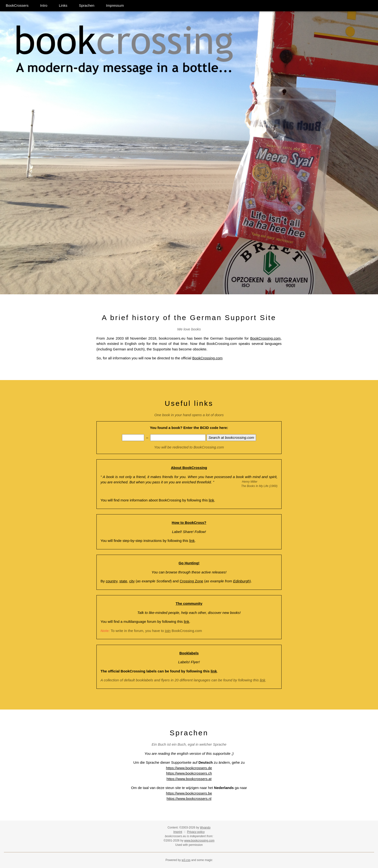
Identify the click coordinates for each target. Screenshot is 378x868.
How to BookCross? (189, 523)
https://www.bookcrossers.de (189, 768)
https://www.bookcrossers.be (189, 793)
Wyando (205, 828)
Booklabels (189, 653)
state (123, 581)
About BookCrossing (189, 468)
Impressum (115, 5)
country (112, 581)
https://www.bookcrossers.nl (189, 799)
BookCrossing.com (265, 338)
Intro (44, 5)
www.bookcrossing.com (199, 841)
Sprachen (87, 5)
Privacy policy (196, 832)
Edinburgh (241, 581)
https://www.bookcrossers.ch (189, 773)
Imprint (178, 832)
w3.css (186, 860)
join (168, 631)
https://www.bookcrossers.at (189, 779)
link (212, 500)
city (132, 581)
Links (63, 5)
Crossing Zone (191, 581)
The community (189, 603)
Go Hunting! (189, 563)
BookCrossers (17, 5)
